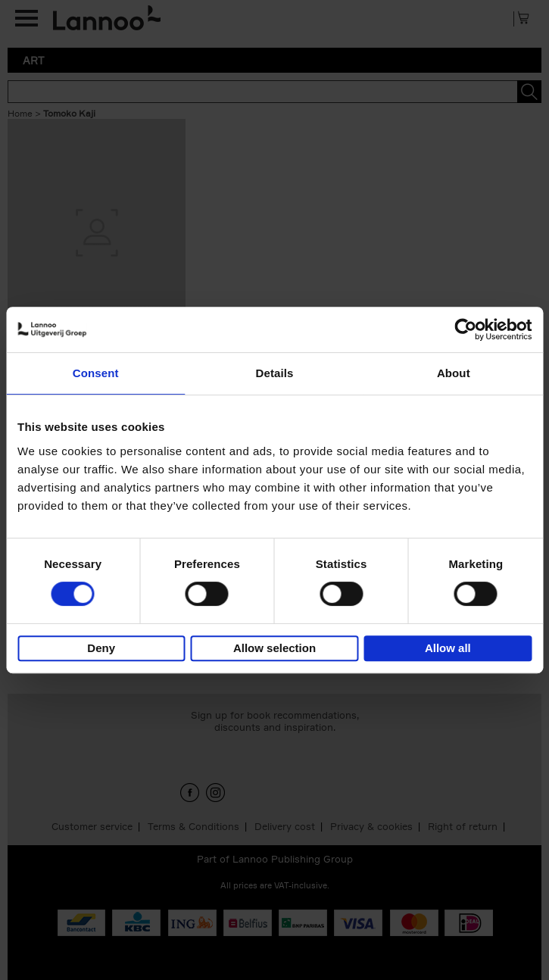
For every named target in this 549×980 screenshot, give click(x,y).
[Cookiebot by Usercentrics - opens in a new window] (465, 329)
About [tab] (454, 373)
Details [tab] (275, 373)
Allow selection (274, 648)
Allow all (448, 648)
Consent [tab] (96, 373)
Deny (101, 648)
